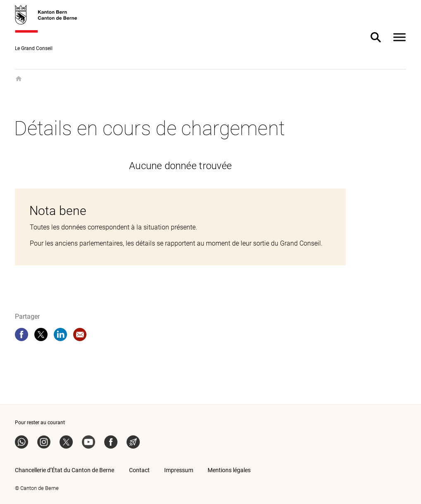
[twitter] (41, 334)
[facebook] (22, 334)
